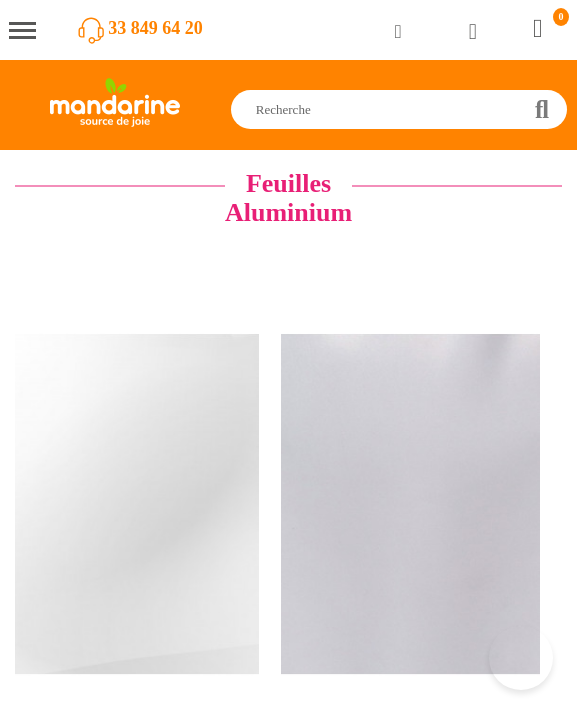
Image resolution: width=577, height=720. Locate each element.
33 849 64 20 (155, 28)
